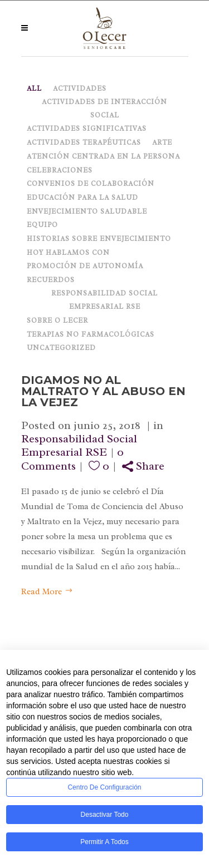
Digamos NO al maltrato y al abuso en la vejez (103, 391)
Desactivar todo (105, 815)
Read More (47, 592)
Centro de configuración (104, 787)
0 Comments (72, 459)
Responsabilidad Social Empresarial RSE (79, 445)
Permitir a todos (104, 842)
